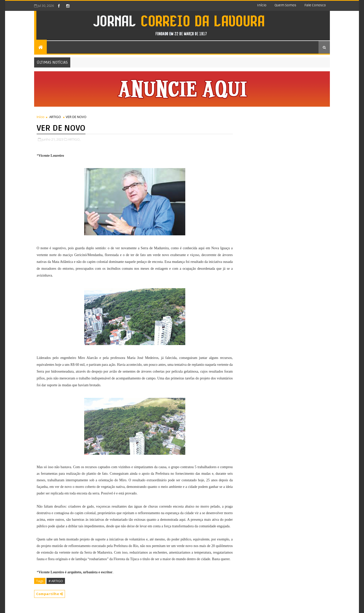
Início (262, 5)
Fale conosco (315, 5)
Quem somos (285, 5)
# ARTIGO (56, 581)
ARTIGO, (74, 139)
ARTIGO (55, 117)
